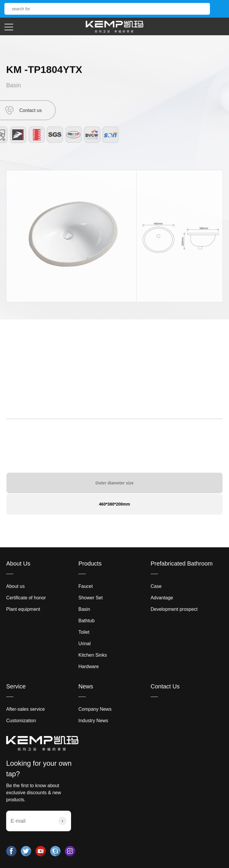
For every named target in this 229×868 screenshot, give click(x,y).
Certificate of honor (26, 598)
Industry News (93, 721)
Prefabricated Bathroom (182, 563)
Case (156, 586)
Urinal (85, 644)
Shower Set (91, 598)
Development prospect (174, 609)
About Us (18, 563)
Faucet (86, 586)
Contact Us (165, 686)
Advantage (162, 598)
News (86, 686)
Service (16, 686)
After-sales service (26, 709)
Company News (95, 709)
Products (90, 563)
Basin (14, 87)
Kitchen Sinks (93, 655)
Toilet (84, 632)
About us (15, 586)
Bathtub (86, 621)
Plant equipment (23, 609)
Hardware (89, 667)
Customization (21, 721)
